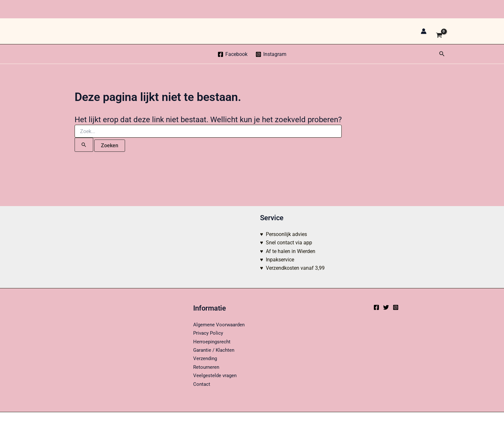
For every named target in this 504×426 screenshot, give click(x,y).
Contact (202, 384)
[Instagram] (271, 54)
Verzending (206, 358)
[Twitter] (386, 307)
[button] (442, 54)
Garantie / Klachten (215, 350)
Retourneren (207, 367)
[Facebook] (233, 54)
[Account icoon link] (424, 31)
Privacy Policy (209, 333)
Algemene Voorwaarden (220, 325)
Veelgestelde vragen (216, 375)
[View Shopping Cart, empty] (439, 31)
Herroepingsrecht (212, 342)
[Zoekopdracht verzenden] (84, 145)
